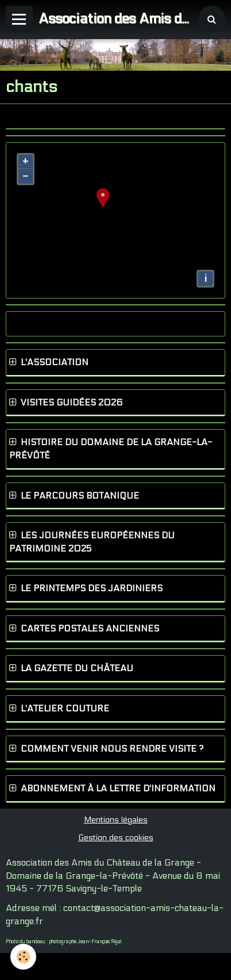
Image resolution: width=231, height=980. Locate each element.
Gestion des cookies (116, 838)
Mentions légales (116, 820)
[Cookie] (23, 957)
